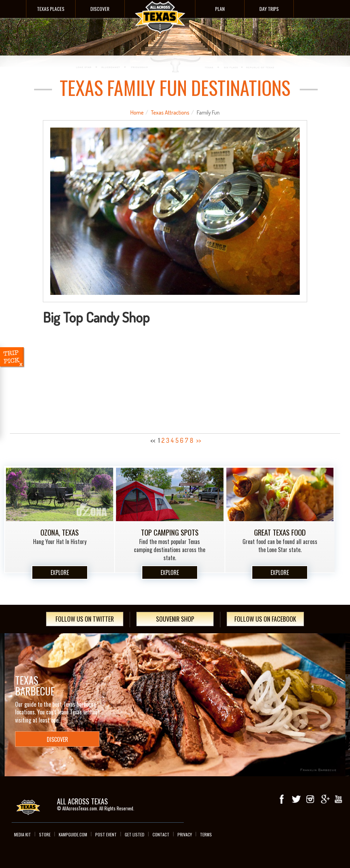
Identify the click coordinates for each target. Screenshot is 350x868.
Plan (220, 9)
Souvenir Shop (175, 619)
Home (137, 112)
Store (45, 834)
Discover (100, 9)
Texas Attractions (170, 112)
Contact (161, 834)
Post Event (106, 834)
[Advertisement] (175, 377)
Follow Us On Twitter (85, 619)
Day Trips (269, 9)
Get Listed (135, 834)
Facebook (282, 799)
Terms (206, 834)
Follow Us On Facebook (265, 619)
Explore (60, 572)
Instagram (310, 799)
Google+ (324, 799)
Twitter (296, 799)
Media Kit (22, 834)
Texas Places (51, 9)
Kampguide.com (73, 834)
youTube (338, 799)
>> (199, 440)
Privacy (185, 834)
